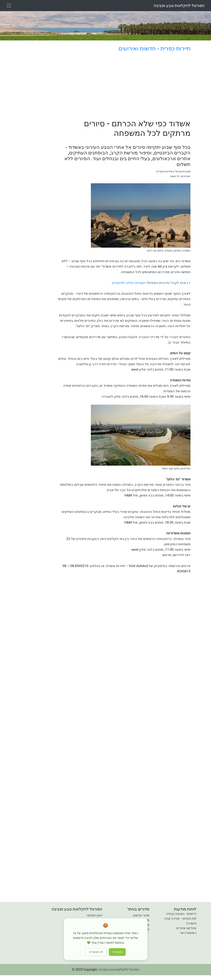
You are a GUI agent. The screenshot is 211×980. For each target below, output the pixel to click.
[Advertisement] (123, 86)
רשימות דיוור (188, 933)
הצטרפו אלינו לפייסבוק (129, 283)
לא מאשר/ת (96, 952)
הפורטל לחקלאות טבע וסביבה (179, 6)
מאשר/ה (117, 952)
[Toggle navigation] (9, 6)
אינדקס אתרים (186, 928)
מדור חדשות (141, 915)
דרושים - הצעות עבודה (181, 914)
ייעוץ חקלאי (95, 915)
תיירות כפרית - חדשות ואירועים (154, 49)
